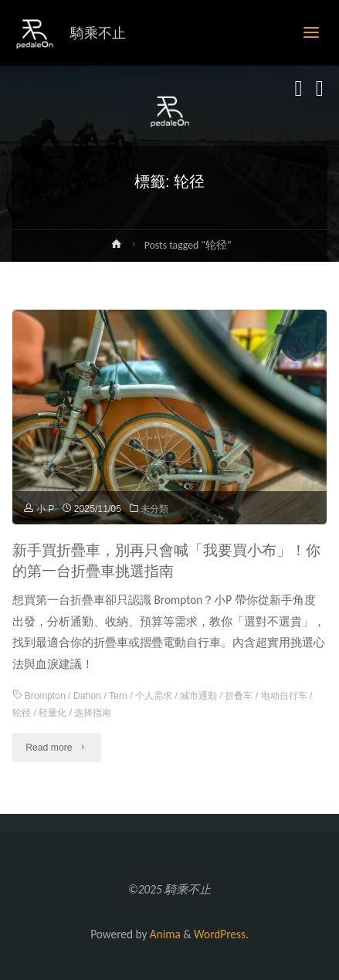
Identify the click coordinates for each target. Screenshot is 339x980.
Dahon (87, 696)
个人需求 (154, 696)
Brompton (45, 696)
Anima (163, 934)
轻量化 (53, 713)
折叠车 (239, 696)
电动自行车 (284, 696)
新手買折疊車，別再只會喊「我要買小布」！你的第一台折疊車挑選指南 (166, 561)
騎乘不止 (98, 33)
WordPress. (221, 934)
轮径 (22, 713)
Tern (118, 696)
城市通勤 (198, 696)
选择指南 (93, 713)
